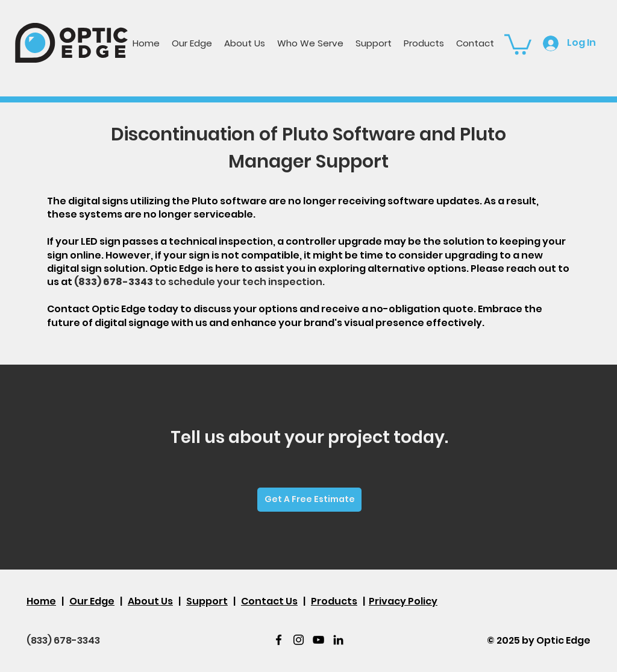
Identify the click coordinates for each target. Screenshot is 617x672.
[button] (310, 43)
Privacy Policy (403, 601)
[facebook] (279, 640)
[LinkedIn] (338, 640)
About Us (150, 601)
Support (207, 601)
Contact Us (269, 601)
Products (334, 601)
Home (41, 601)
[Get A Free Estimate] (309, 500)
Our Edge (92, 601)
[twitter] (299, 640)
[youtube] (318, 640)
